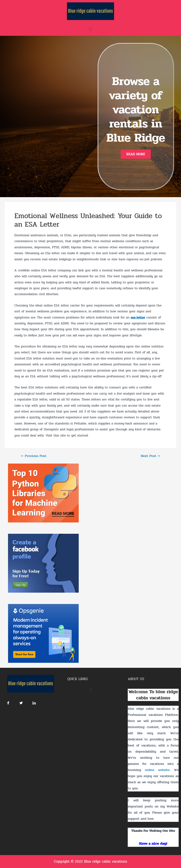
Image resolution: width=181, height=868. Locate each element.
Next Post (150, 456)
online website (157, 770)
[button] (136, 154)
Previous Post (34, 456)
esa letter (138, 317)
